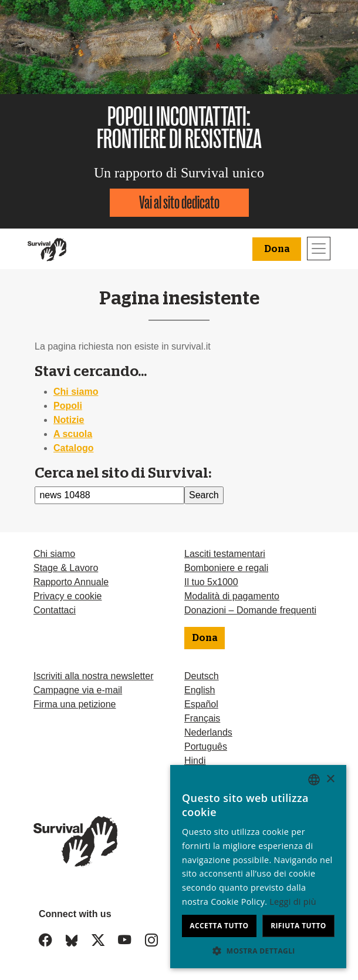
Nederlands (208, 732)
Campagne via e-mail (78, 690)
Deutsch (202, 676)
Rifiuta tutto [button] (298, 926)
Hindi (195, 761)
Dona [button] (277, 249)
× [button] (330, 779)
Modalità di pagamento (232, 596)
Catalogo (73, 448)
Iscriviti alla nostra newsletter (94, 676)
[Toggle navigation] (319, 249)
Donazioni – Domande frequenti (250, 610)
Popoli (68, 406)
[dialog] (258, 867)
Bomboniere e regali (226, 568)
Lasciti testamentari (225, 554)
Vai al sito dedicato (179, 202)
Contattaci (55, 610)
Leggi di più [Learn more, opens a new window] (293, 902)
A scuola (73, 434)
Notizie (69, 420)
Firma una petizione (75, 704)
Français (202, 718)
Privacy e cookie (68, 596)
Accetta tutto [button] (219, 926)
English (200, 690)
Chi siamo (76, 392)
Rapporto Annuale (71, 582)
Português (206, 746)
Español (201, 704)
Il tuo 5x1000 (211, 582)
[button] (258, 951)
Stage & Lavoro (66, 568)
